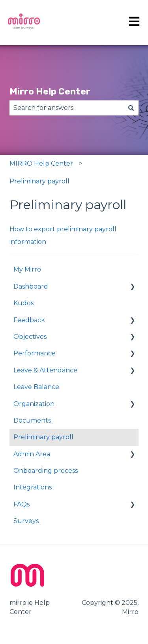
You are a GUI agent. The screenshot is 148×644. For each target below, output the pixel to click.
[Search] (131, 108)
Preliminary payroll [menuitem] (43, 437)
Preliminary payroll (39, 181)
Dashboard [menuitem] (31, 286)
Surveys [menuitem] (26, 521)
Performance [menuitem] (35, 353)
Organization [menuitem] (34, 404)
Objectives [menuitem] (30, 337)
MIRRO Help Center (41, 163)
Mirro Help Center (50, 91)
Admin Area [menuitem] (32, 454)
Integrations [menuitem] (33, 487)
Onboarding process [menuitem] (46, 471)
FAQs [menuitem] (22, 504)
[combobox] (67, 108)
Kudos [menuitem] (23, 303)
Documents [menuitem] (32, 420)
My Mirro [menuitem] (27, 269)
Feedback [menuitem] (29, 320)
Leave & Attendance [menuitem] (45, 370)
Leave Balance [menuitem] (36, 387)
